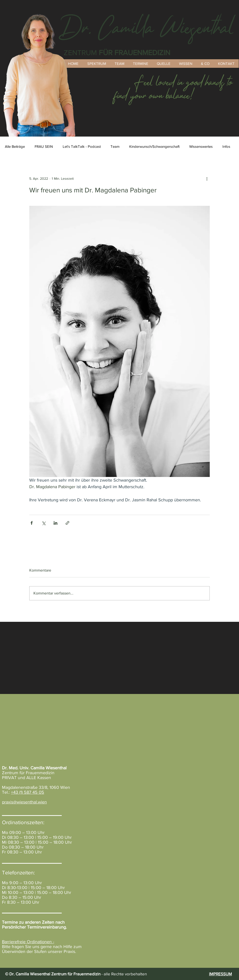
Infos (226, 146)
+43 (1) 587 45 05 (28, 792)
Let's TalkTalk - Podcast (82, 146)
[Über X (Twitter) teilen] (44, 523)
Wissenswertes (201, 146)
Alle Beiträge (15, 146)
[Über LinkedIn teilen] (55, 523)
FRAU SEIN (44, 146)
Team (115, 146)
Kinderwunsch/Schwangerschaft (154, 146)
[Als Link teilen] (67, 523)
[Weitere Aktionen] (207, 178)
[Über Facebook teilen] (32, 523)
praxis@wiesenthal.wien (24, 802)
